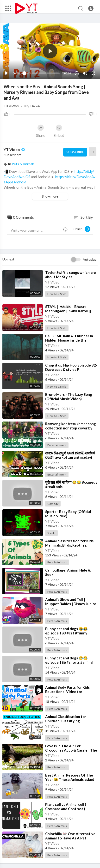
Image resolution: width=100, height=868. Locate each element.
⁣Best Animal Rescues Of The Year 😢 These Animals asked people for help (70, 779)
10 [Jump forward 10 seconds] (77, 73)
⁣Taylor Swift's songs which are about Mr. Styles (71, 275)
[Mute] (85, 73)
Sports (51, 533)
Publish (81, 229)
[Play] (6, 73)
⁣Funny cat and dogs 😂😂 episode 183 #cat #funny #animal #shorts (66, 633)
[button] (91, 8)
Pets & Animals (23, 164)
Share (41, 131)
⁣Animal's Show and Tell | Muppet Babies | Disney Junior (71, 602)
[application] (50, 51)
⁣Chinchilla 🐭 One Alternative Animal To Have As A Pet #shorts (70, 838)
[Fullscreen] (93, 73)
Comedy (53, 504)
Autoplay (90, 259)
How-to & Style (57, 294)
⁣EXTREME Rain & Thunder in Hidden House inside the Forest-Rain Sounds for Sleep (70, 340)
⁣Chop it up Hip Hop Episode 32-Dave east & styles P (71, 367)
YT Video (15, 149)
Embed (59, 131)
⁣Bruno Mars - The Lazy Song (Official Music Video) (69, 397)
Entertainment (57, 445)
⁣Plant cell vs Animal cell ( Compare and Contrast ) (66, 807)
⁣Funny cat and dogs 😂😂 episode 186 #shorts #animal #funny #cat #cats (69, 662)
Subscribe (75, 152)
